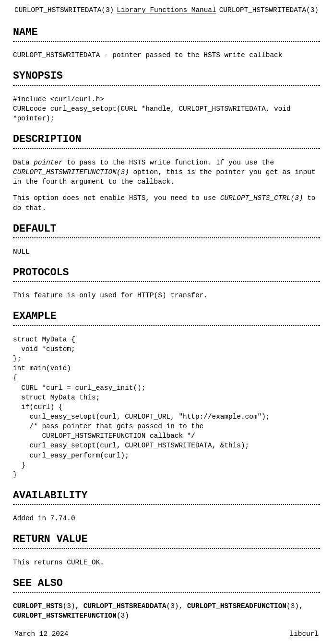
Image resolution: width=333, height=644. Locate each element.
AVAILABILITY (50, 495)
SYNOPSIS (38, 76)
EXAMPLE (35, 316)
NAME (25, 32)
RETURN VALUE (50, 539)
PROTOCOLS (41, 272)
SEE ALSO (38, 583)
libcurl (304, 634)
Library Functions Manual (166, 10)
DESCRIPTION (47, 139)
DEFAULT (35, 228)
